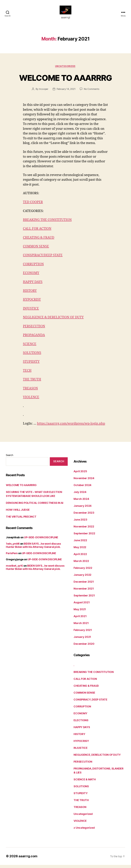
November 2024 (84, 481)
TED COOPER (33, 207)
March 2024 (81, 502)
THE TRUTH (32, 383)
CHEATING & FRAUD (39, 242)
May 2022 (80, 550)
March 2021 (81, 626)
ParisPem (12, 556)
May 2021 (80, 613)
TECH (27, 374)
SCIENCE (30, 348)
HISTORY (30, 295)
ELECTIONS (81, 723)
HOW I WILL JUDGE (18, 513)
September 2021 (84, 599)
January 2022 (82, 578)
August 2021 (82, 606)
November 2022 (84, 530)
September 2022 (84, 537)
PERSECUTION (34, 330)
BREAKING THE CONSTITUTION (47, 224)
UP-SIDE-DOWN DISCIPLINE (41, 541)
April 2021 (80, 619)
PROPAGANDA (34, 339)
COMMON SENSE (36, 251)
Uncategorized (65, 71)
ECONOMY (31, 277)
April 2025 (80, 475)
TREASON (30, 392)
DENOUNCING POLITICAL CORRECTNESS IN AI (35, 506)
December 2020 (84, 647)
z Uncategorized (84, 831)
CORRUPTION (33, 268)
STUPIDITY (31, 365)
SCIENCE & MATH (85, 782)
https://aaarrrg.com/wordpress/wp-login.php (71, 427)
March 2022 (81, 564)
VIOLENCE (31, 400)
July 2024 (80, 495)
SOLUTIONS (32, 356)
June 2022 (80, 544)
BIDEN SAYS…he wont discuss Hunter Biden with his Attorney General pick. (33, 548)
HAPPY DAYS (33, 286)
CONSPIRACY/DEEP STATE (43, 260)
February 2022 (83, 571)
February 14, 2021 (66, 94)
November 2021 (84, 592)
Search (9, 458)
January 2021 (82, 640)
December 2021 (84, 585)
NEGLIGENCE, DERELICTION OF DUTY (97, 758)
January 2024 (83, 509)
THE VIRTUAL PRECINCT (21, 520)
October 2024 (82, 488)
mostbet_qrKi (14, 569)
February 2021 (83, 633)
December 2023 (84, 516)
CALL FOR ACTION (37, 233)
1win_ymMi (13, 547)
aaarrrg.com (28, 859)
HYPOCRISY (32, 304)
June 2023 (80, 523)
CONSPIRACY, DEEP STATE (90, 703)
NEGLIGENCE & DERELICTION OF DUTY (53, 321)
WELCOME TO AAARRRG (65, 82)
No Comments (92, 94)
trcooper (43, 94)
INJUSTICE (31, 312)
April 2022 (80, 557)
